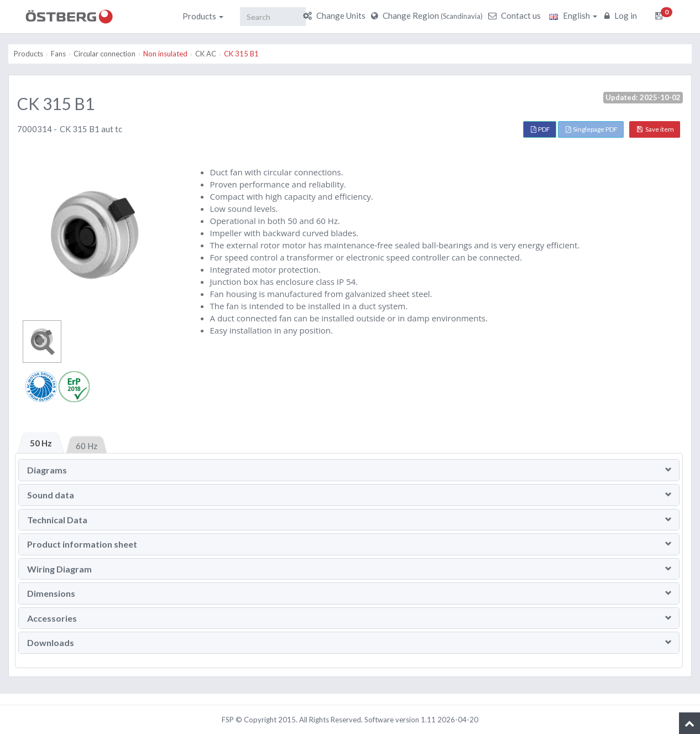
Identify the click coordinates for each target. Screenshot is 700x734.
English (573, 15)
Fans (58, 54)
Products (203, 16)
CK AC (206, 54)
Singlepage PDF (592, 129)
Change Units (336, 15)
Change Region (428, 15)
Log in (622, 15)
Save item (655, 129)
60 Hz (87, 446)
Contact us (516, 15)
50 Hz (41, 443)
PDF (540, 129)
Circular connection (105, 54)
